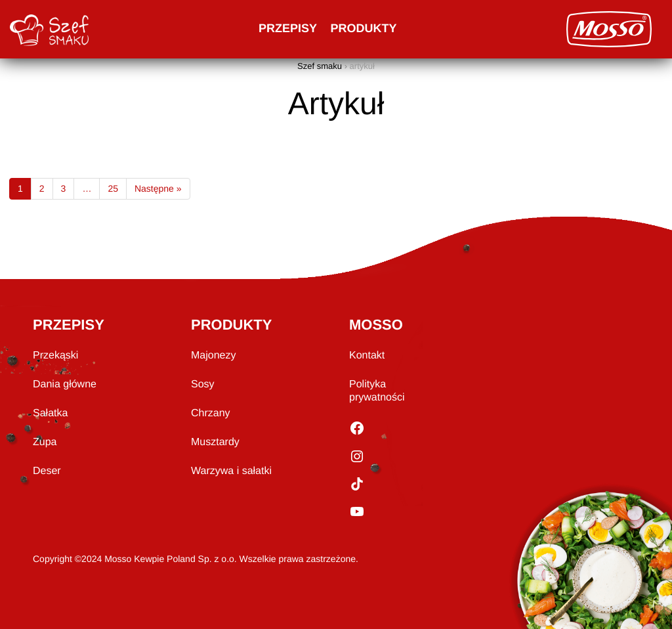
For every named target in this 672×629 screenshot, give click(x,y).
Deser (47, 471)
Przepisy (288, 28)
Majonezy (213, 356)
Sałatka (50, 413)
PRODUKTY (231, 325)
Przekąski (55, 356)
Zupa (45, 442)
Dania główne (65, 384)
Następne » (158, 188)
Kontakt (367, 356)
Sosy (203, 384)
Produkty (364, 28)
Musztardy (215, 442)
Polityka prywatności (377, 391)
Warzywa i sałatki (231, 471)
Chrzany (211, 413)
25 (113, 188)
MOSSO (376, 325)
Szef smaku (320, 66)
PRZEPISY (69, 325)
